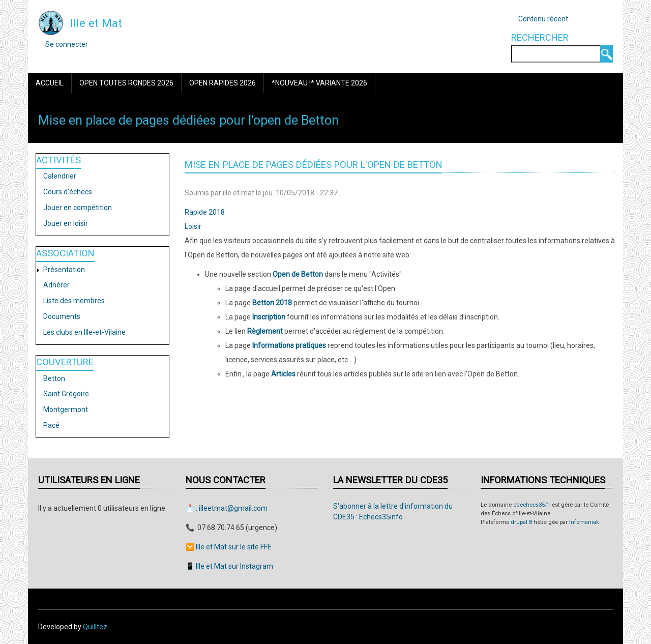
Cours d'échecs (68, 192)
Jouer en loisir (66, 223)
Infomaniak (584, 522)
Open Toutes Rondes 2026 (126, 83)
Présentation (64, 270)
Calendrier (60, 176)
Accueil (50, 83)
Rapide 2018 (205, 212)
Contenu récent (543, 19)
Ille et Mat (96, 23)
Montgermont (66, 409)
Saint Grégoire (66, 394)
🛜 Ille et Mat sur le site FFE (229, 547)
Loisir (193, 226)
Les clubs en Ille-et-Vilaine (84, 332)
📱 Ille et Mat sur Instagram (229, 566)
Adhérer (56, 285)
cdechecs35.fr (532, 505)
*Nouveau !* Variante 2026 (319, 83)
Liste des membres (74, 301)
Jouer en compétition (78, 208)
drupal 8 (521, 522)
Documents (62, 316)
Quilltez (95, 627)
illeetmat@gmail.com (233, 508)
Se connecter (67, 44)
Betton (54, 378)
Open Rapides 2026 (223, 83)
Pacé (51, 425)
